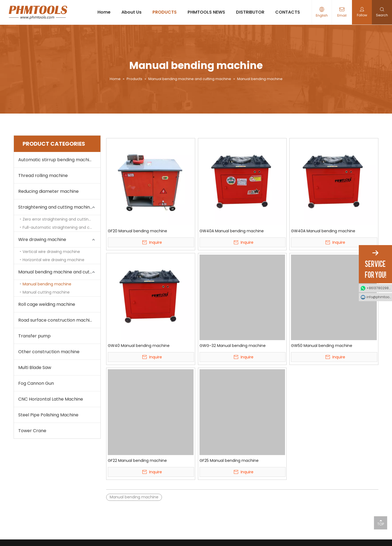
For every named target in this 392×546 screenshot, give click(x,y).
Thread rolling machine (43, 176)
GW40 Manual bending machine (139, 346)
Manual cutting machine (46, 292)
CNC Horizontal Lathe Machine (51, 399)
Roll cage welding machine (47, 304)
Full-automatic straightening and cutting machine (62, 227)
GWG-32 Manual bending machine (233, 346)
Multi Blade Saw (35, 367)
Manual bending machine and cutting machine (59, 272)
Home (104, 12)
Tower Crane (32, 431)
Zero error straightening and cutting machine (62, 219)
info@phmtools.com (379, 297)
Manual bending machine (47, 284)
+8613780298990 (379, 288)
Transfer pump (34, 336)
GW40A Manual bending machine (232, 231)
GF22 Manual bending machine (137, 460)
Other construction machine (49, 352)
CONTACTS (288, 12)
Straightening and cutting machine (55, 207)
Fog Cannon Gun (36, 383)
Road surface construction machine (57, 320)
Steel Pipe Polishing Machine (48, 415)
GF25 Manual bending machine (229, 460)
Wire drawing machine (42, 240)
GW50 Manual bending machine (322, 346)
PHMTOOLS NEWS (206, 12)
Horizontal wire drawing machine (53, 260)
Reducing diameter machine (48, 191)
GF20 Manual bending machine (137, 231)
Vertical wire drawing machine (51, 252)
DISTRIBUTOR (250, 12)
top (381, 523)
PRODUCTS (165, 12)
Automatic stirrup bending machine (56, 160)
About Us (131, 12)
